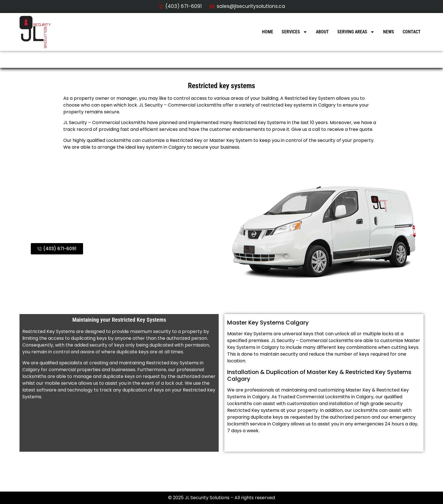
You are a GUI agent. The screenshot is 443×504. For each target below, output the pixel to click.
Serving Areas (356, 32)
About (322, 32)
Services (295, 32)
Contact (412, 32)
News (389, 32)
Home (268, 32)
